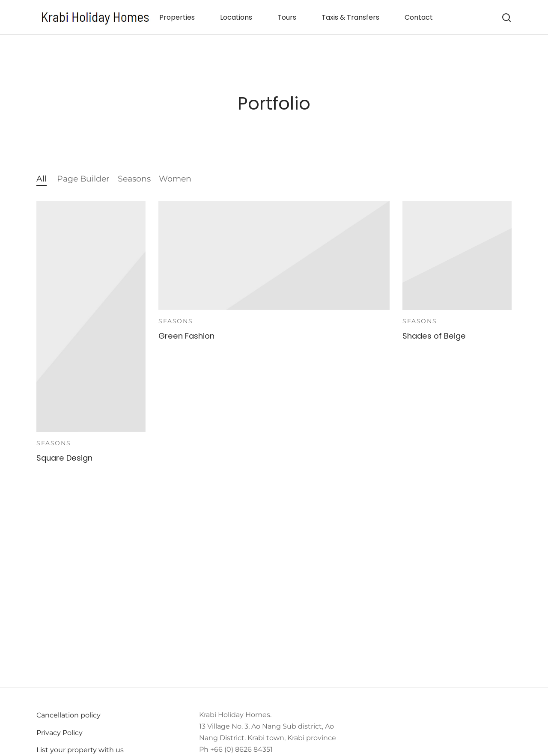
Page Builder (83, 179)
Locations (236, 17)
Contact (419, 17)
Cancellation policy (68, 715)
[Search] (506, 18)
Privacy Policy (60, 733)
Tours (287, 17)
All (42, 179)
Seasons (134, 179)
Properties (177, 17)
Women (175, 179)
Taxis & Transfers (350, 17)
